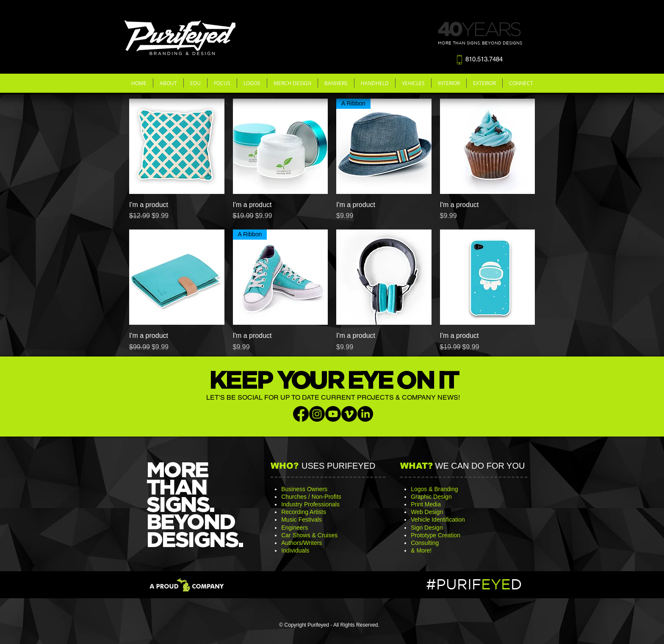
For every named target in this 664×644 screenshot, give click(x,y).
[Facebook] (301, 414)
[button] (168, 83)
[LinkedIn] (365, 414)
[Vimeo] (349, 414)
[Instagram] (317, 414)
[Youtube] (333, 414)
